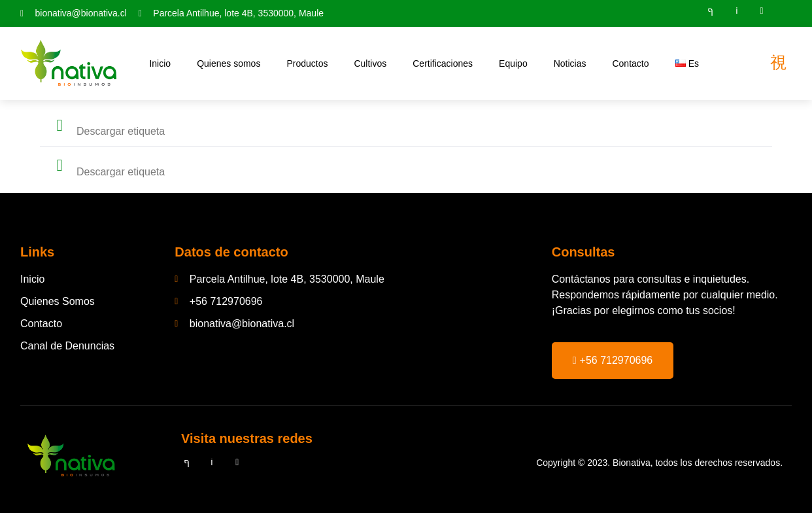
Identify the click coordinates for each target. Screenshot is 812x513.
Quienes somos (228, 63)
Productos (307, 63)
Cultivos (370, 63)
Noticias (570, 63)
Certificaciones (443, 63)
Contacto (630, 63)
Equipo (513, 63)
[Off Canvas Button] (778, 62)
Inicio (160, 63)
